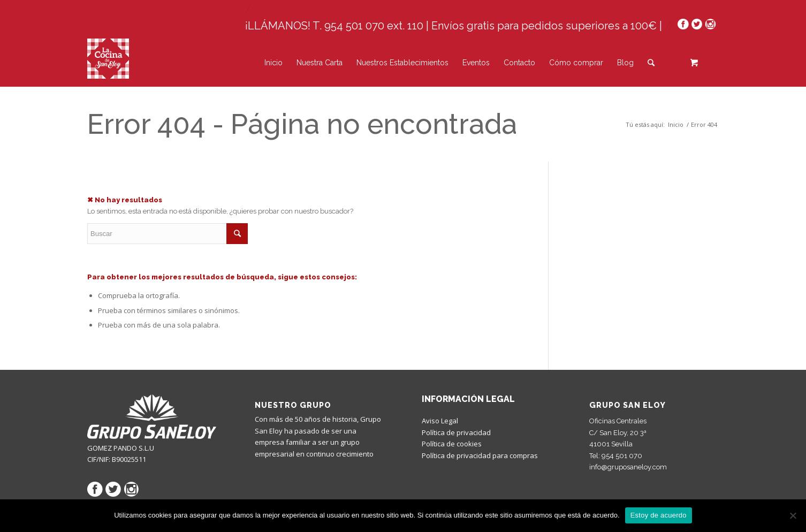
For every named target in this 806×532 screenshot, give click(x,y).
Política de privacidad (456, 432)
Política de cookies (452, 444)
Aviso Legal (440, 421)
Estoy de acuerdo (659, 515)
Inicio (676, 124)
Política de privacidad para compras (480, 455)
